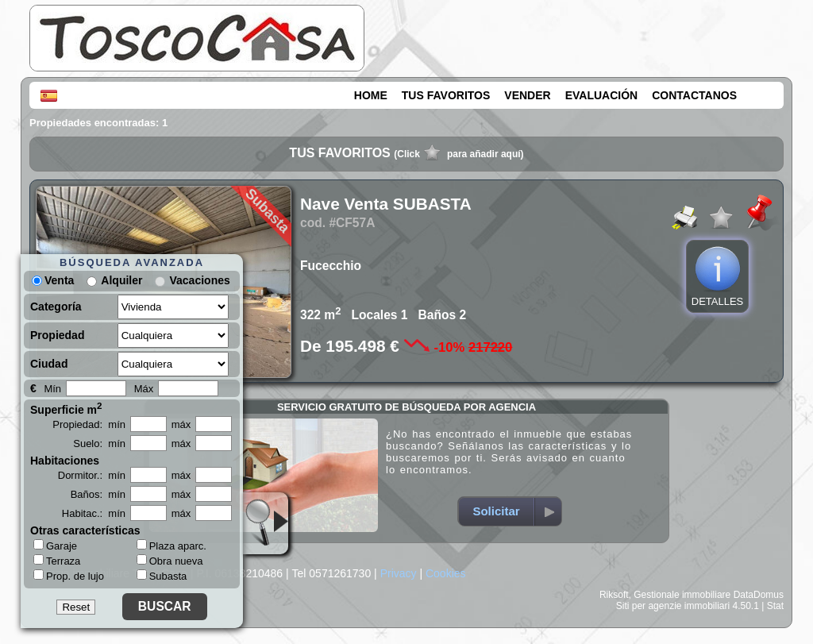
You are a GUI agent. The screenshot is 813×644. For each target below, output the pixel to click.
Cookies (446, 573)
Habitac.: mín (94, 513)
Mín (52, 389)
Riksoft (614, 595)
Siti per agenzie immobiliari (673, 606)
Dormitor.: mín (92, 475)
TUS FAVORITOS (446, 95)
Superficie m (66, 408)
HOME (371, 95)
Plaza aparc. (171, 546)
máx (181, 424)
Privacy (399, 573)
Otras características (85, 530)
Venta (53, 280)
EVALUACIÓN (602, 95)
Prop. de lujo (69, 576)
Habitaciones (65, 461)
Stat (775, 606)
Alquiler (121, 280)
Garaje (55, 546)
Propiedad (57, 335)
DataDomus (759, 595)
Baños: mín (98, 494)
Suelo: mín (99, 443)
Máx (144, 389)
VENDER (527, 95)
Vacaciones (199, 280)
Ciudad (49, 364)
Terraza (57, 561)
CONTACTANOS (694, 95)
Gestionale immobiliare (682, 595)
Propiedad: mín (89, 424)
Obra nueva (170, 561)
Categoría (56, 307)
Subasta (162, 576)
